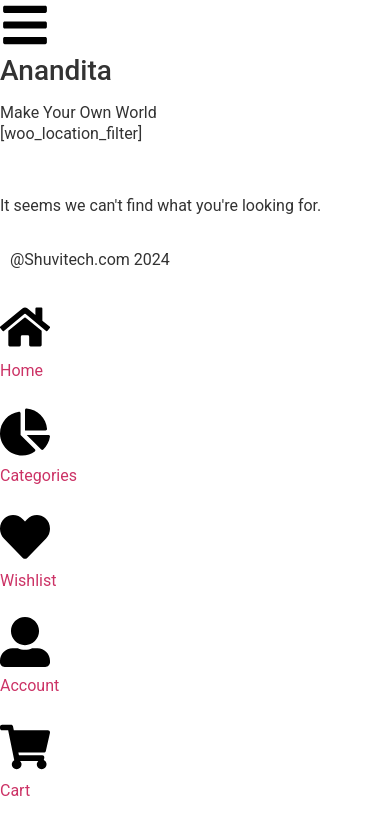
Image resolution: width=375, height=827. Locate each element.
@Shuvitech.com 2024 (90, 259)
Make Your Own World (78, 112)
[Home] (25, 327)
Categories (38, 475)
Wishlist (28, 580)
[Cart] (25, 747)
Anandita (56, 70)
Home (21, 370)
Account (29, 685)
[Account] (25, 642)
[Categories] (25, 432)
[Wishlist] (25, 537)
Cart (15, 790)
